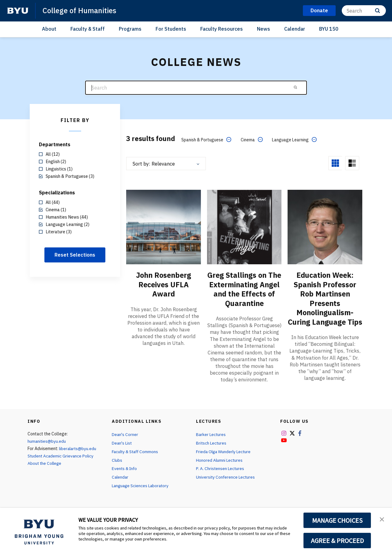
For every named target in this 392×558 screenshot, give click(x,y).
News (264, 29)
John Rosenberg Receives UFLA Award (164, 284)
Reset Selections (75, 255)
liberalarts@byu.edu (79, 457)
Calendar (295, 29)
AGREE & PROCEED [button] (337, 541)
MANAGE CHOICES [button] (337, 520)
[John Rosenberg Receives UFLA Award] (164, 227)
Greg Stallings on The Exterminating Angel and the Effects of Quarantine (244, 293)
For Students (171, 29)
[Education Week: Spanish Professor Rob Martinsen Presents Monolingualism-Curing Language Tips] (325, 227)
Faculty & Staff (88, 29)
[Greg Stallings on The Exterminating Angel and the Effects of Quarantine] (244, 227)
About (49, 29)
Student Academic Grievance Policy (61, 464)
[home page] (18, 11)
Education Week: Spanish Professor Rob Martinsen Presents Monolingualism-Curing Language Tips (325, 303)
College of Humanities (80, 10)
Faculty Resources (222, 29)
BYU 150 (329, 29)
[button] (382, 519)
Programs (130, 29)
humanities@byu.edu (47, 450)
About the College (45, 472)
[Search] (364, 11)
